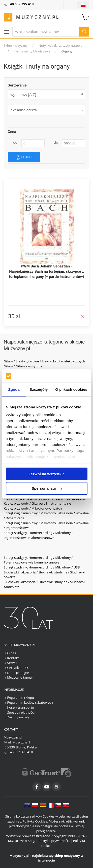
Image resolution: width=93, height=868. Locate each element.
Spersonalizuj (47, 488)
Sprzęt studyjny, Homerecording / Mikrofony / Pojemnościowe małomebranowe (38, 535)
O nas (10, 653)
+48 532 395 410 (18, 752)
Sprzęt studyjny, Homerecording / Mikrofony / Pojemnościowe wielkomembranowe (38, 560)
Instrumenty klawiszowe (32, 51)
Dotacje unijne (16, 673)
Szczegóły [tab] (39, 389)
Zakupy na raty (17, 717)
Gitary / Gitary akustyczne (23, 366)
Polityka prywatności (54, 841)
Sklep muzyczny (16, 45)
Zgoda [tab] (14, 389)
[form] (46, 110)
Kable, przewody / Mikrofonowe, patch (33, 508)
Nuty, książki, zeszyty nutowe (61, 45)
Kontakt (11, 658)
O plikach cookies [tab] (71, 389)
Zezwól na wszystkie (47, 474)
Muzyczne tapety (18, 677)
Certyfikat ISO (16, 668)
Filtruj (24, 157)
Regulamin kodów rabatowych (28, 702)
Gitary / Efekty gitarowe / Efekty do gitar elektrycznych (44, 361)
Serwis (10, 663)
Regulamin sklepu (19, 697)
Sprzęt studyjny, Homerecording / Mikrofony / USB (42, 567)
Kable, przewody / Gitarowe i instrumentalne (37, 503)
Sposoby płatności (19, 712)
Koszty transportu (19, 707)
